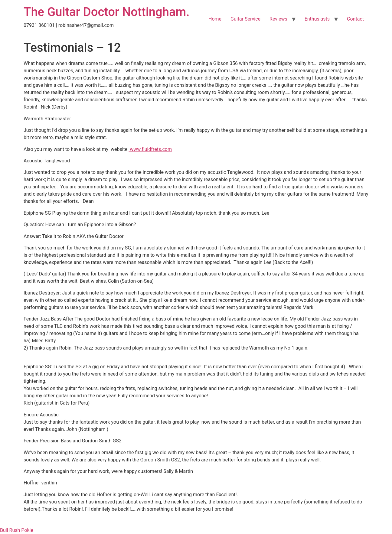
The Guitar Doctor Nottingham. (107, 12)
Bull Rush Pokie (17, 530)
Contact (355, 19)
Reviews (278, 19)
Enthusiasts (317, 19)
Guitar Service (245, 19)
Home (215, 19)
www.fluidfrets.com (151, 149)
